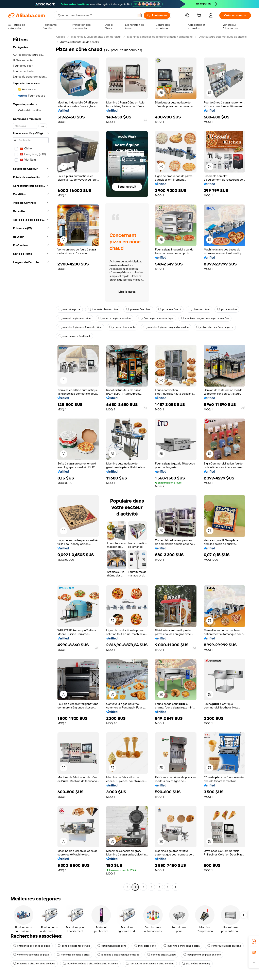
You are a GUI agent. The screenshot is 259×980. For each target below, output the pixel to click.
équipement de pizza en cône (202, 955)
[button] (140, 15)
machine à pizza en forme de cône (80, 327)
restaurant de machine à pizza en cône (150, 964)
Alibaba (60, 37)
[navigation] (31, 462)
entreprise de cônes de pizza (215, 327)
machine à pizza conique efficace (118, 955)
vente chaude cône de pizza (31, 955)
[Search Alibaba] (96, 15)
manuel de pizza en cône (75, 318)
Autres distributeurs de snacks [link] (80, 42)
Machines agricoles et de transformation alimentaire (160, 37)
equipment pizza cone (112, 946)
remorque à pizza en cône (224, 946)
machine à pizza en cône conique (34, 964)
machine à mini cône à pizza (182, 946)
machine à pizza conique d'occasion (166, 327)
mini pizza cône (145, 946)
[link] (254, 942)
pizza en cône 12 (170, 309)
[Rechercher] (157, 15)
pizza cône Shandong (196, 964)
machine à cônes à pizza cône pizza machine (90, 964)
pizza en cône (227, 309)
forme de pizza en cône (103, 309)
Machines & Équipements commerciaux (96, 37)
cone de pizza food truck (74, 336)
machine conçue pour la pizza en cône (205, 318)
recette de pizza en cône (115, 318)
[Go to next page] (176, 887)
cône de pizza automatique (156, 318)
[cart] (200, 16)
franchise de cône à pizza (73, 955)
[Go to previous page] (127, 887)
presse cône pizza (138, 309)
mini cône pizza (69, 309)
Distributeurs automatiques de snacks (223, 37)
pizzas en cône (199, 309)
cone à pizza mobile (123, 327)
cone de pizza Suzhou (161, 955)
